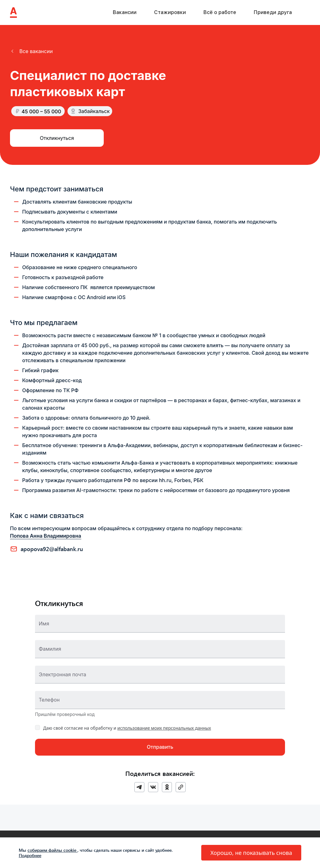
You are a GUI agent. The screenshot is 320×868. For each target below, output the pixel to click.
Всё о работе (220, 12)
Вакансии (125, 12)
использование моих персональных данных (164, 728)
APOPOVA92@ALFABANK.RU (52, 549)
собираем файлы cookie (52, 850)
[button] (31, 51)
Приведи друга (273, 12)
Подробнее (30, 855)
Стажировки (170, 12)
